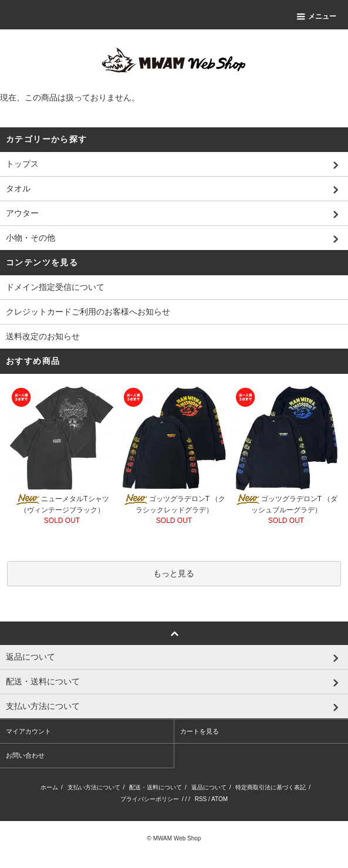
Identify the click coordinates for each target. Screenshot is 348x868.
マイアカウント (28, 731)
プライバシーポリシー (150, 799)
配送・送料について (156, 787)
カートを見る (200, 731)
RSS (201, 799)
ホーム (49, 787)
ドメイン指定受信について (55, 287)
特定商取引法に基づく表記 (271, 787)
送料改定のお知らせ (43, 336)
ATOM (219, 799)
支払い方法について (94, 787)
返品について (209, 787)
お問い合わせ (25, 755)
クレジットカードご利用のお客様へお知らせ (88, 312)
